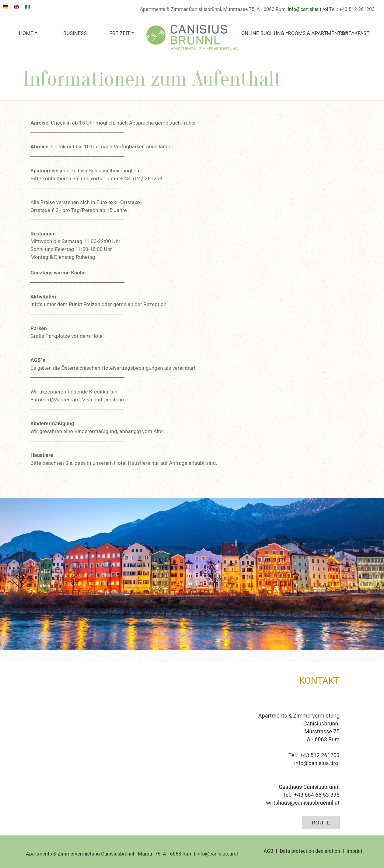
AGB (269, 851)
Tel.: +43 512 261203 (314, 755)
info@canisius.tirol (308, 9)
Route (321, 822)
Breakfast (356, 33)
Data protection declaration (310, 851)
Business (75, 33)
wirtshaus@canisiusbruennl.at (303, 803)
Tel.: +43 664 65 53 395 (311, 795)
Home (26, 33)
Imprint (354, 851)
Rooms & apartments (310, 33)
